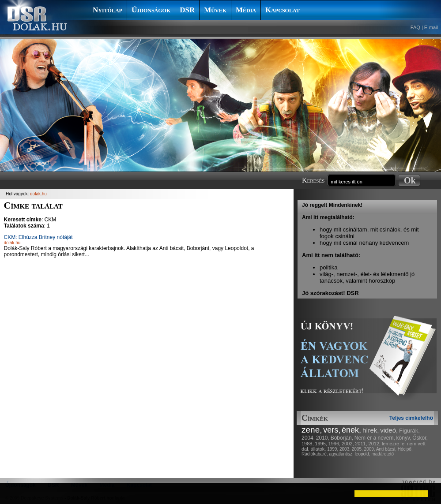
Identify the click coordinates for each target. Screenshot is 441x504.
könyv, (404, 438)
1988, (308, 444)
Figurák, (409, 431)
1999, (333, 449)
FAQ (415, 27)
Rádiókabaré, (315, 454)
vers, (332, 430)
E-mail (431, 27)
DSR (187, 10)
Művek (215, 10)
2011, (361, 444)
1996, (335, 444)
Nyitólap (107, 10)
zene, (312, 430)
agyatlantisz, (341, 454)
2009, (370, 449)
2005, (357, 449)
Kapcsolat (283, 10)
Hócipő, (405, 449)
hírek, (371, 430)
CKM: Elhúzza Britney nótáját (38, 237)
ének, (351, 430)
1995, (321, 444)
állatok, (318, 449)
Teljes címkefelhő (411, 418)
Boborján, (342, 438)
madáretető (383, 454)
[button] (14, 493)
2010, (323, 438)
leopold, (363, 454)
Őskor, (420, 438)
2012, (375, 444)
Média (246, 10)
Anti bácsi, (386, 449)
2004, (308, 438)
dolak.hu (38, 194)
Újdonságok (151, 10)
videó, (389, 430)
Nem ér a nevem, (375, 438)
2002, (348, 444)
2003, (345, 449)
